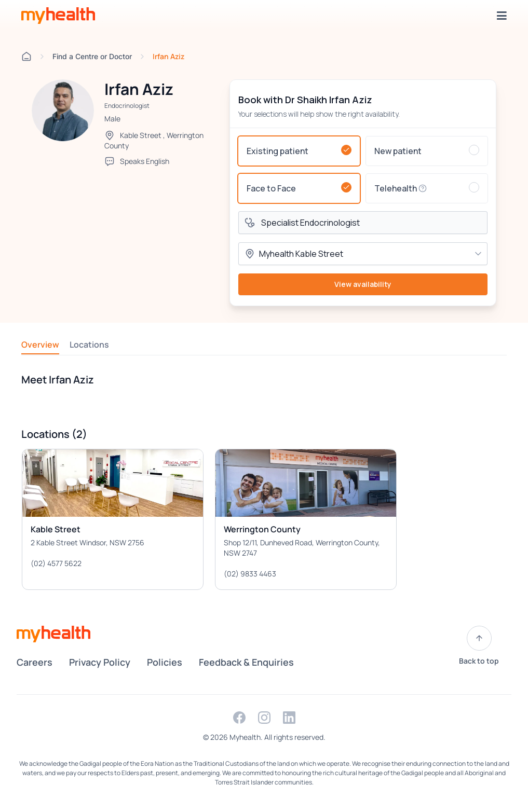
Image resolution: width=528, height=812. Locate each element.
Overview (40, 345)
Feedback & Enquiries (246, 662)
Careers (35, 662)
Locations (89, 345)
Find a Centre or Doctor (92, 56)
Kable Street (141, 135)
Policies (165, 662)
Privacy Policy (100, 662)
